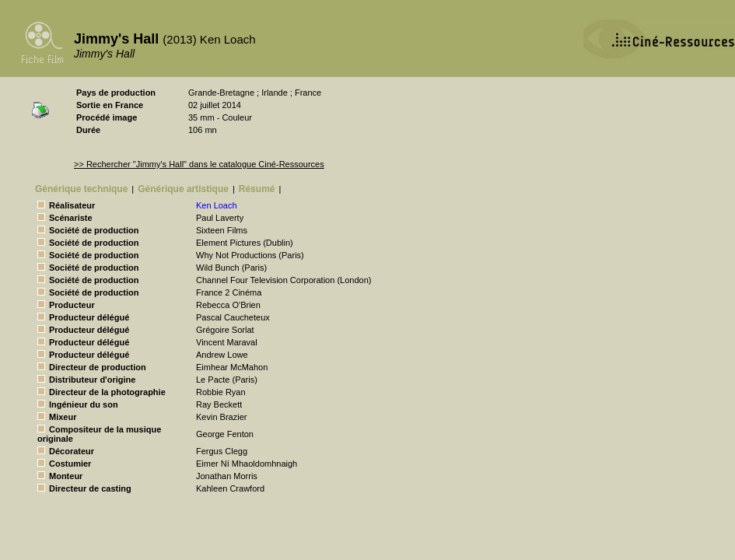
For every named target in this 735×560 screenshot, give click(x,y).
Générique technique (81, 189)
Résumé (257, 189)
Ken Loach (217, 205)
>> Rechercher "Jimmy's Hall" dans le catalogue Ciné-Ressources (199, 164)
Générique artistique (183, 189)
